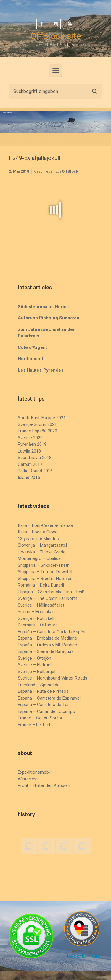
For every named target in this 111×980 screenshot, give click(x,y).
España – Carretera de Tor (43, 705)
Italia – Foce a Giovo (38, 532)
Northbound (30, 359)
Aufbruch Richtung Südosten (49, 318)
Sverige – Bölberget (37, 672)
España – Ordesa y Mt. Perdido (48, 645)
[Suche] (55, 91)
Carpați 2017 (30, 464)
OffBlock (70, 171)
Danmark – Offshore (38, 625)
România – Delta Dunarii (41, 585)
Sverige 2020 (30, 438)
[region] (55, 122)
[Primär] (56, 71)
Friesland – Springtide (39, 685)
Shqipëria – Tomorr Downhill (45, 572)
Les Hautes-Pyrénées (41, 370)
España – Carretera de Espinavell (50, 698)
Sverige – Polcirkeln (37, 618)
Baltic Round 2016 (35, 471)
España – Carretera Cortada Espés (52, 632)
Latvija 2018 (29, 451)
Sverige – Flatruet (35, 665)
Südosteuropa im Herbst (43, 307)
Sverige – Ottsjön (34, 658)
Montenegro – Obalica (39, 558)
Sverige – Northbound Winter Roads (53, 678)
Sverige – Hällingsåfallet (41, 605)
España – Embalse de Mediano (48, 638)
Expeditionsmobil (34, 772)
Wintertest (28, 779)
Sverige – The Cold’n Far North (48, 598)
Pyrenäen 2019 (32, 444)
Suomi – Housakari (36, 612)
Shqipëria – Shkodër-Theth (44, 565)
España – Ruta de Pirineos (43, 691)
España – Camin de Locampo (46, 711)
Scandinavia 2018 (35, 458)
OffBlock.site (56, 36)
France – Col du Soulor (40, 718)
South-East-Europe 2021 (42, 418)
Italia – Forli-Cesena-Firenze (45, 525)
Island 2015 (29, 478)
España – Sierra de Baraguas (46, 651)
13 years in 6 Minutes (38, 539)
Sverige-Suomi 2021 (37, 424)
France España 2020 (37, 431)
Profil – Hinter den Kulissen (44, 785)
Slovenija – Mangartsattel (42, 545)
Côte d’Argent (32, 347)
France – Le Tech (35, 725)
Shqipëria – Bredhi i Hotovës (45, 579)
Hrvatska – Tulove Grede (42, 552)
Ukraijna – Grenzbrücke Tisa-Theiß (51, 592)
